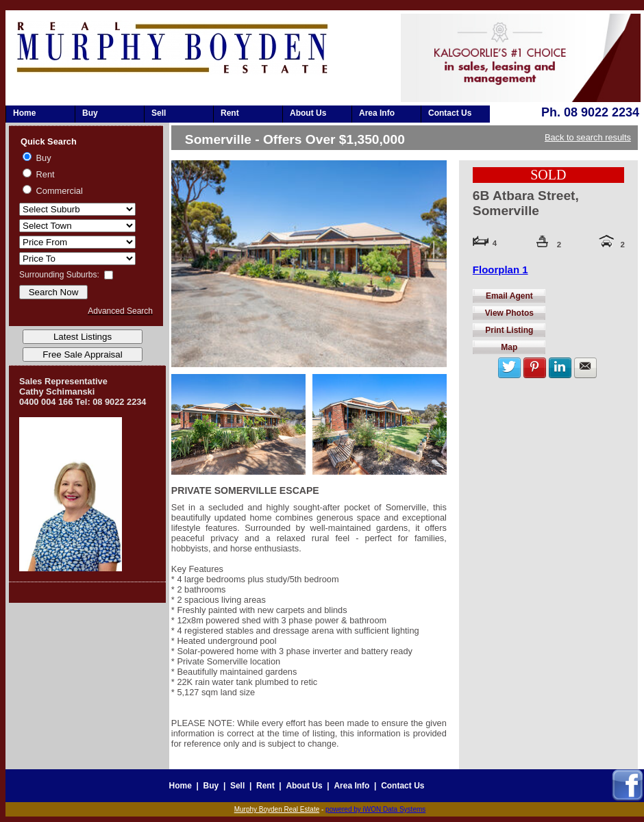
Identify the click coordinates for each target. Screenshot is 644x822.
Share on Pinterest (535, 368)
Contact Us (450, 113)
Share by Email (585, 368)
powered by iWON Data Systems (375, 809)
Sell (159, 113)
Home (24, 113)
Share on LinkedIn (560, 368)
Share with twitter (509, 368)
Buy (90, 113)
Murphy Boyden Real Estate (277, 809)
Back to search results (588, 137)
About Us (308, 113)
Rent (230, 113)
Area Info (377, 113)
